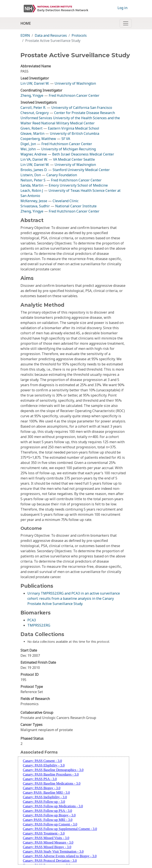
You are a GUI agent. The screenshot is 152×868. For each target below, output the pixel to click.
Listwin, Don (31, 175)
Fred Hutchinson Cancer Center (74, 95)
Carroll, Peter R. (33, 108)
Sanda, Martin (32, 185)
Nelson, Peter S (33, 180)
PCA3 (32, 620)
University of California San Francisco (82, 108)
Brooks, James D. (34, 170)
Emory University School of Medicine (78, 185)
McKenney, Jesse (34, 201)
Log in (122, 8)
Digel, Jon (28, 144)
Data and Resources (51, 35)
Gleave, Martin (32, 133)
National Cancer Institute (76, 206)
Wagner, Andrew (34, 154)
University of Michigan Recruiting (68, 149)
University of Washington (75, 83)
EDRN (25, 35)
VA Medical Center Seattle (74, 159)
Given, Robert (31, 128)
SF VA (66, 139)
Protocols (79, 35)
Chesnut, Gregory (35, 113)
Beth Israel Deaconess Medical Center (83, 154)
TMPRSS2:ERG (39, 625)
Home (26, 23)
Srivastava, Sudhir (35, 206)
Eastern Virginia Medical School (74, 128)
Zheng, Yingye (32, 95)
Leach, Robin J (32, 190)
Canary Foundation (62, 175)
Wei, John (28, 149)
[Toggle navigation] (126, 23)
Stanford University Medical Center (81, 170)
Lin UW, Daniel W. (35, 83)
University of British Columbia (74, 133)
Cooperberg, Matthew (38, 139)
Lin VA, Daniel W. (34, 159)
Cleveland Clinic (66, 201)
